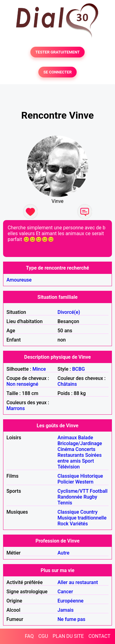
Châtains (67, 384)
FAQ (29, 636)
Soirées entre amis (80, 458)
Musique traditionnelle (82, 518)
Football (99, 491)
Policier (66, 482)
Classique (68, 476)
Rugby (90, 497)
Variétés (79, 524)
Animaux (67, 438)
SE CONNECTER (57, 72)
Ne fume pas (72, 619)
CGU (43, 636)
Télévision (69, 467)
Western (84, 482)
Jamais (66, 610)
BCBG (79, 369)
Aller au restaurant (78, 582)
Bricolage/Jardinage (80, 443)
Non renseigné (22, 384)
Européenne (71, 601)
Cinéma (66, 449)
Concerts (85, 449)
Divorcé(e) (69, 312)
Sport (88, 461)
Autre (64, 553)
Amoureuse (19, 280)
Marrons (16, 408)
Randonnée (70, 497)
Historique (92, 476)
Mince (39, 369)
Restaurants (71, 455)
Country (89, 512)
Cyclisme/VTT (73, 491)
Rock (63, 524)
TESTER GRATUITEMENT (57, 52)
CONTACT (99, 636)
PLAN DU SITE (68, 636)
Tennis (65, 503)
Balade (85, 438)
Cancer (65, 592)
